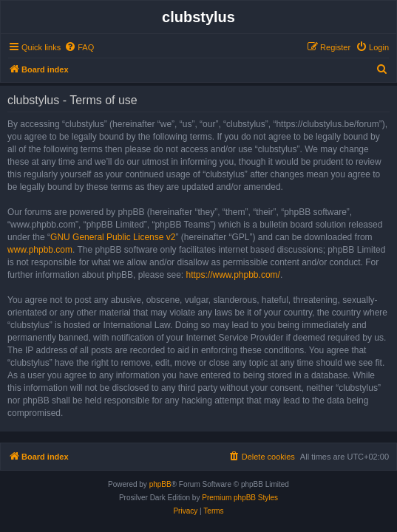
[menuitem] (79, 47)
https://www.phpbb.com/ (233, 275)
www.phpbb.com (40, 250)
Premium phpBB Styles (240, 498)
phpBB (160, 484)
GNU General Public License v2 (113, 237)
